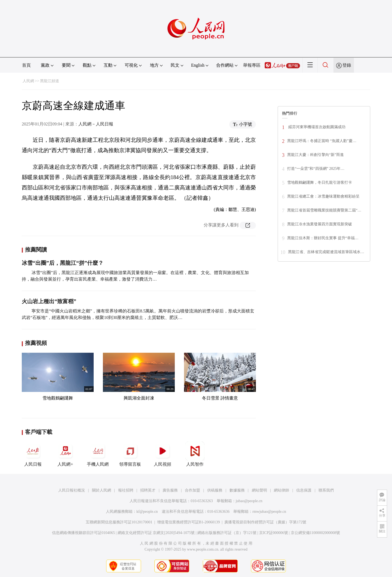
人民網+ (65, 454)
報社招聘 (126, 490)
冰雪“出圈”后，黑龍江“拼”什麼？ (63, 263)
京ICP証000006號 (274, 533)
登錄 (347, 65)
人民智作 (195, 454)
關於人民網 (102, 490)
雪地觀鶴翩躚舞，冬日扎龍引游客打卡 (320, 182)
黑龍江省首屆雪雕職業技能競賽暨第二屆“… (324, 210)
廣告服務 (170, 490)
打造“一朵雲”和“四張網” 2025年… (316, 169)
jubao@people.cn (249, 501)
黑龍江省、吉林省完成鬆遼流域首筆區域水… (326, 252)
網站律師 (281, 490)
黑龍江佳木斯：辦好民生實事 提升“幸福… (323, 238)
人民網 (28, 81)
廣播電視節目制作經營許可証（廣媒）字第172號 (265, 522)
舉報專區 (252, 65)
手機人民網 (98, 454)
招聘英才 (148, 490)
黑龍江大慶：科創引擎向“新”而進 (316, 155)
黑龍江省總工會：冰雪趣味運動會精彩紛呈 (323, 196)
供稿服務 (215, 490)
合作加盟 (192, 490)
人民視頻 (163, 454)
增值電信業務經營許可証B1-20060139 (189, 522)
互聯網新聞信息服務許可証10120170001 (119, 522)
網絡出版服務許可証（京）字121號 (227, 533)
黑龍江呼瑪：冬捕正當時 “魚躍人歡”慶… (322, 141)
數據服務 (237, 490)
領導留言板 (130, 454)
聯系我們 (326, 490)
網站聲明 (259, 490)
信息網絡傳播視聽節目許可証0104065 (83, 533)
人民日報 (33, 454)
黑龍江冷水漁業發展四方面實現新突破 (320, 224)
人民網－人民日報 (96, 124)
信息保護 (304, 490)
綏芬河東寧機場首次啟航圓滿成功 (316, 127)
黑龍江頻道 (50, 81)
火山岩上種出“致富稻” (49, 301)
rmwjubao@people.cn (269, 512)
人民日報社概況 (72, 490)
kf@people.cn (147, 512)
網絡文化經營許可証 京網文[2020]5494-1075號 (156, 533)
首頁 (26, 65)
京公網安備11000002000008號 (315, 533)
